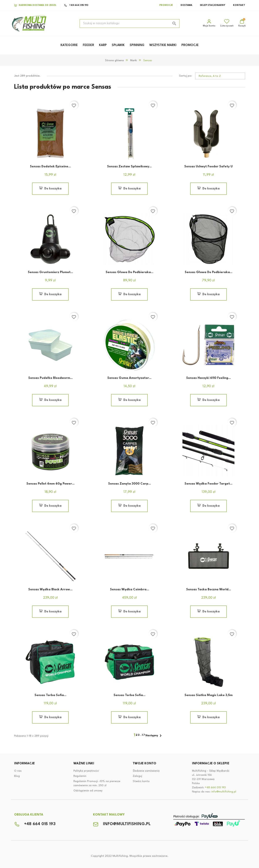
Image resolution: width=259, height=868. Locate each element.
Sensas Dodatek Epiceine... (50, 167)
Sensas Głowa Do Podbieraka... (129, 272)
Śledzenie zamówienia (146, 771)
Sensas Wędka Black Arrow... (50, 590)
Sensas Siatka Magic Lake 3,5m (209, 695)
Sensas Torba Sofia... (50, 695)
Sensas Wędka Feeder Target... (208, 484)
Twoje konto (144, 764)
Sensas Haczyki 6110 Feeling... (208, 378)
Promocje (166, 5)
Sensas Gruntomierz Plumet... (50, 272)
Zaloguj (137, 776)
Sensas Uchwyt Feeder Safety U (208, 167)
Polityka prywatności (86, 771)
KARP (103, 45)
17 (144, 735)
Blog (17, 776)
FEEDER (88, 45)
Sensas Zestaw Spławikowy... (129, 167)
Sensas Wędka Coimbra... (129, 590)
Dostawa (186, 5)
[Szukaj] (130, 24)
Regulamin (80, 776)
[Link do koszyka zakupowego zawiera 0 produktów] (242, 24)
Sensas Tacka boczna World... (209, 590)
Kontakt (239, 5)
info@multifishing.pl (224, 792)
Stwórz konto (141, 781)
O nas (18, 771)
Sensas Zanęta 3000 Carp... (129, 484)
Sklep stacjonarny (213, 5)
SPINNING (137, 45)
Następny (154, 736)
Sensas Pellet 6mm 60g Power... (50, 484)
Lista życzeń (227, 23)
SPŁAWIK (118, 45)
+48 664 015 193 (76, 5)
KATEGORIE (69, 45)
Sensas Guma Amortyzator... (129, 378)
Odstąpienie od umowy (88, 791)
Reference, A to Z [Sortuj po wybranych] (210, 76)
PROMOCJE (190, 45)
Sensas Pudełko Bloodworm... (50, 378)
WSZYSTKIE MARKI (163, 45)
